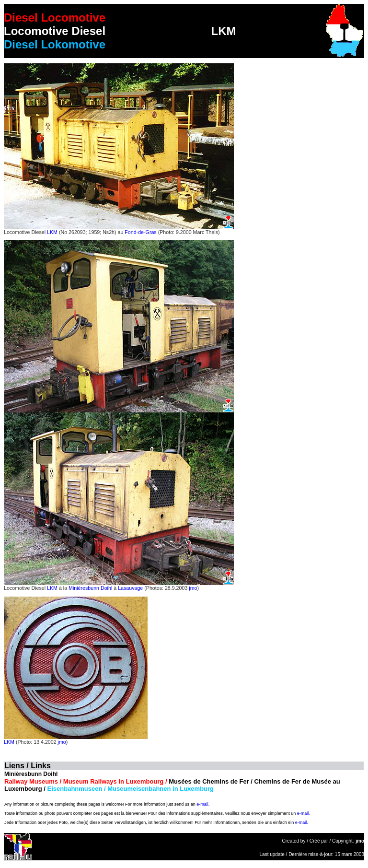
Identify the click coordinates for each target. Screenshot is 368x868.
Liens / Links (28, 766)
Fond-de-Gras (140, 232)
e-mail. (203, 804)
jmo (193, 588)
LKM (52, 232)
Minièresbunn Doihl (90, 588)
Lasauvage (130, 588)
